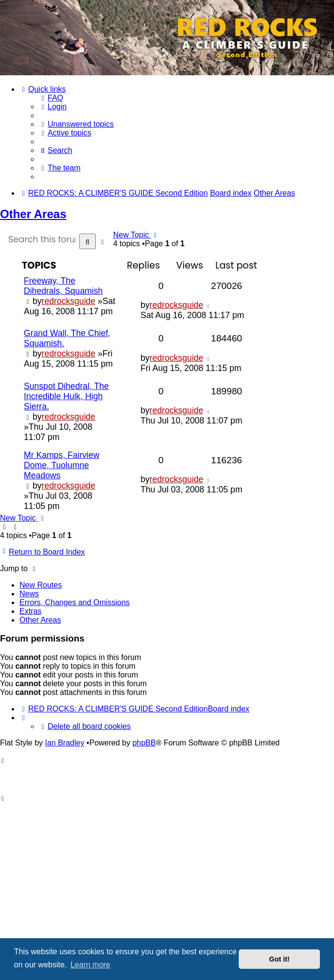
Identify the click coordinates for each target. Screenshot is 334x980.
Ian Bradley (64, 743)
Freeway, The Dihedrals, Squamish (63, 286)
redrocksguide (69, 301)
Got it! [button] (280, 959)
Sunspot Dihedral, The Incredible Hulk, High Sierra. (66, 396)
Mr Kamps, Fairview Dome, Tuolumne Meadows (62, 465)
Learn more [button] (90, 965)
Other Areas (33, 214)
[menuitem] (51, 98)
